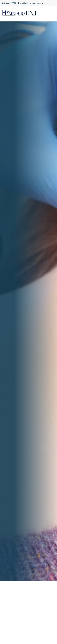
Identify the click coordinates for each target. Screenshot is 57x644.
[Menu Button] (53, 14)
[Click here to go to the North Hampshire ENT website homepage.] (21, 14)
